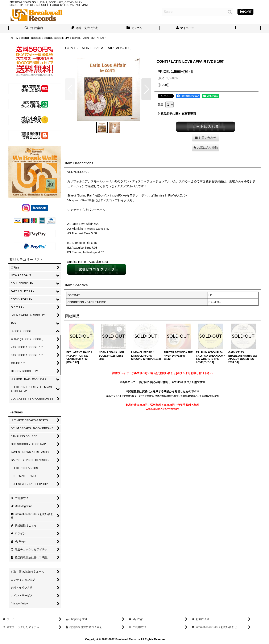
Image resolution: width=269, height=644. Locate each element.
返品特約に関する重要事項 (177, 114)
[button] (235, 28)
